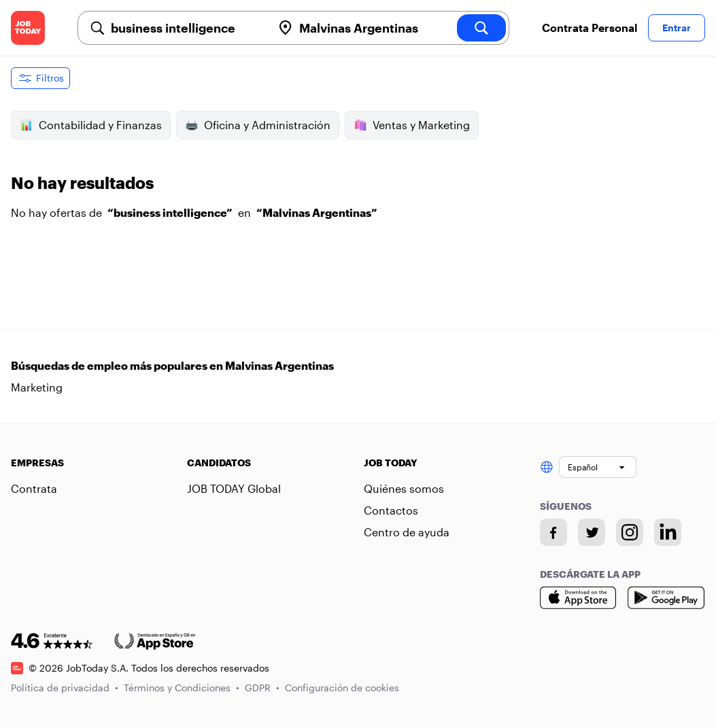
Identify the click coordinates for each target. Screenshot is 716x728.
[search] (481, 28)
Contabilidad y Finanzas (91, 125)
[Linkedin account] (668, 532)
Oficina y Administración (258, 125)
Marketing (37, 387)
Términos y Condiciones (182, 688)
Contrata (34, 488)
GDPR (262, 688)
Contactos (391, 510)
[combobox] (186, 28)
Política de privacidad (65, 688)
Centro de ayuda (407, 532)
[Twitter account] (592, 532)
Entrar (677, 28)
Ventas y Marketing (412, 125)
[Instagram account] (630, 532)
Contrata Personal (590, 28)
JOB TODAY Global (234, 488)
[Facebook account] (553, 532)
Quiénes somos (404, 488)
